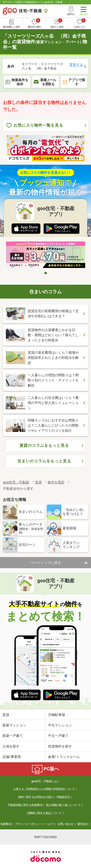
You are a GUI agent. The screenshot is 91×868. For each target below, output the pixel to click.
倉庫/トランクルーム (64, 757)
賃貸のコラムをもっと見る (44, 445)
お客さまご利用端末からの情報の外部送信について (44, 789)
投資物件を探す (60, 746)
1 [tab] (46, 273)
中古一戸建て (58, 736)
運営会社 (83, 824)
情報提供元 (63, 797)
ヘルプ (49, 824)
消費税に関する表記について (44, 813)
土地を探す (11, 746)
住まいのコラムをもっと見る (44, 461)
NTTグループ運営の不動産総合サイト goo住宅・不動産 (33, 2)
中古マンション (60, 725)
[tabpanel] (46, 255)
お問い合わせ (65, 824)
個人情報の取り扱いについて (63, 805)
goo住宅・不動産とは (44, 781)
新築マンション (14, 725)
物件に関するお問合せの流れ (36, 797)
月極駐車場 (57, 715)
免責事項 (6, 824)
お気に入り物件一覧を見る (35, 125)
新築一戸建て (13, 736)
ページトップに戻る (46, 563)
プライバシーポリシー (28, 824)
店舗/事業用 (12, 757)
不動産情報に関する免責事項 (25, 805)
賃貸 (6, 715)
